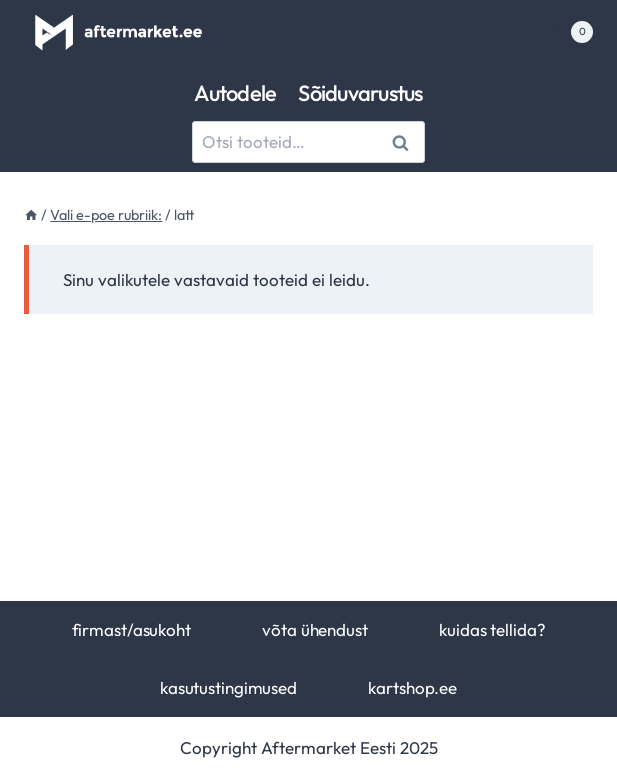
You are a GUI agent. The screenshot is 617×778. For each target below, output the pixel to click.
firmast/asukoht (131, 629)
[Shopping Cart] (570, 32)
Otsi (403, 142)
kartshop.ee (412, 687)
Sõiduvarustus (360, 93)
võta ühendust (315, 629)
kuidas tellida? (492, 629)
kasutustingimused (228, 687)
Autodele (235, 93)
